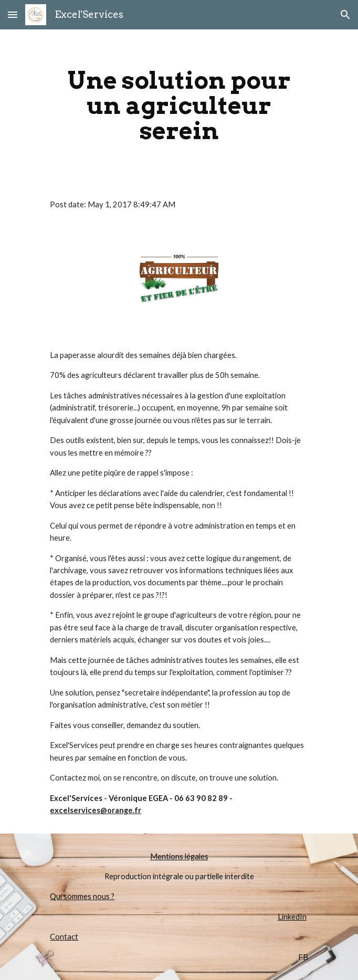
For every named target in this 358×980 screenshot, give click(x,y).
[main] (179, 106)
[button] (13, 14)
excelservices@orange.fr (96, 810)
